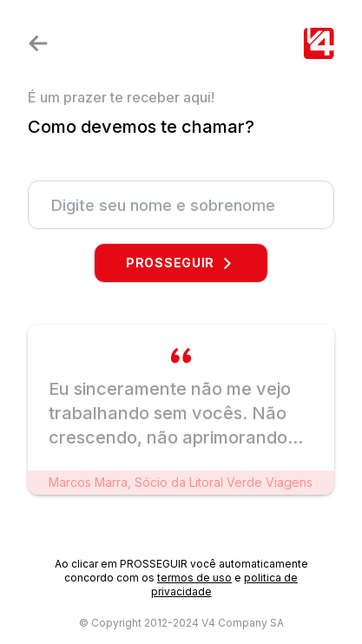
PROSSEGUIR (181, 263)
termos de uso (194, 578)
